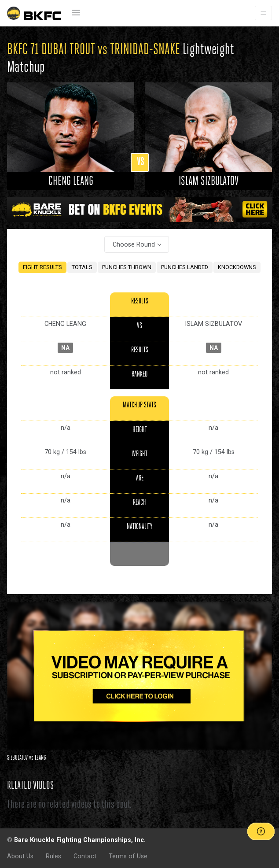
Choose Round (134, 244)
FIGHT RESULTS (42, 267)
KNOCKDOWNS (237, 267)
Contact (85, 856)
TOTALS (82, 267)
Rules (53, 856)
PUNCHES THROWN (127, 267)
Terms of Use (128, 856)
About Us (20, 856)
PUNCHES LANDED (185, 267)
